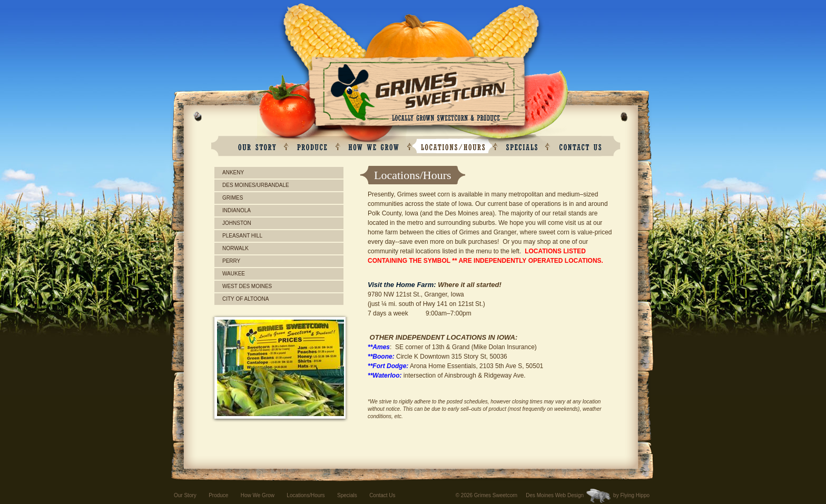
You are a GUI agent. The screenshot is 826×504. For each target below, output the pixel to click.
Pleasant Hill (242, 236)
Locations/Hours (306, 495)
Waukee (234, 274)
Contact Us (382, 495)
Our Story (185, 495)
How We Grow (258, 495)
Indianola (237, 210)
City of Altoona (245, 299)
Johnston (237, 223)
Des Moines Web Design (555, 495)
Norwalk (235, 248)
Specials (347, 495)
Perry (231, 261)
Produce (218, 495)
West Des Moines (247, 286)
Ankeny (233, 172)
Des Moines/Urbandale (256, 185)
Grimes (233, 198)
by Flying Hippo (631, 495)
